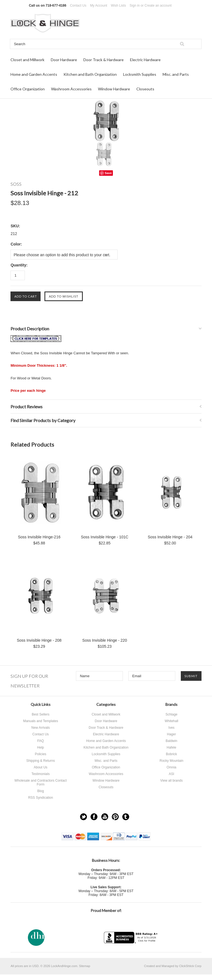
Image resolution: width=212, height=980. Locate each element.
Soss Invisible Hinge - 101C (105, 537)
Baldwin (171, 741)
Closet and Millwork (27, 60)
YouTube (105, 817)
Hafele (172, 747)
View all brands (171, 781)
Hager (172, 734)
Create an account (158, 6)
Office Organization (28, 89)
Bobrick (171, 754)
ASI (171, 774)
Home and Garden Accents (34, 74)
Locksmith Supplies (140, 74)
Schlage (171, 714)
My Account (99, 6)
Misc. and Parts (176, 74)
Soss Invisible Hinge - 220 (105, 640)
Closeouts (145, 89)
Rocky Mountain (171, 761)
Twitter (84, 817)
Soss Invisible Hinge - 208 (39, 640)
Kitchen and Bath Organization (90, 74)
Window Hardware (114, 89)
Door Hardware (64, 60)
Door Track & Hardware (104, 60)
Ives (171, 728)
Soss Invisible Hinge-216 (39, 537)
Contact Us (78, 6)
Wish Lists (119, 6)
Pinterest (115, 817)
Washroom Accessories (71, 89)
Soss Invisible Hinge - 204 (170, 537)
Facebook (94, 817)
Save (108, 173)
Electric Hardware (145, 60)
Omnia (171, 767)
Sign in (135, 6)
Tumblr (126, 817)
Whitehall (171, 721)
